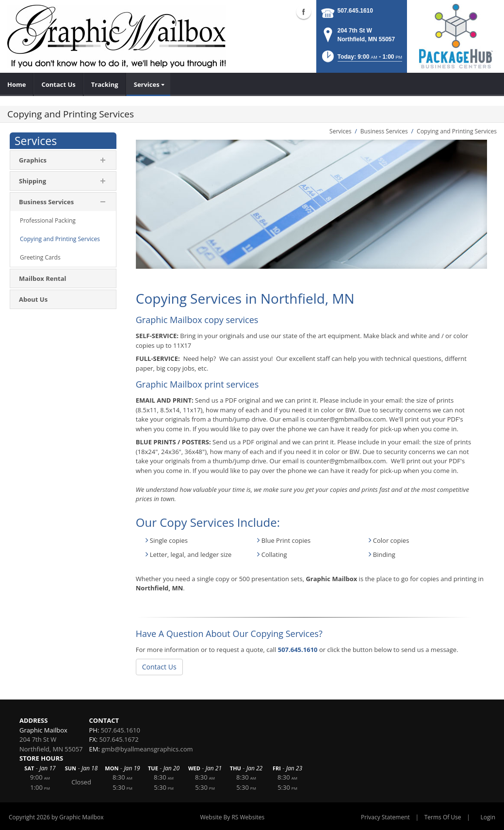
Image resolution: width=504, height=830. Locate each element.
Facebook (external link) (304, 12)
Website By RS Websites (233, 817)
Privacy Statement (385, 817)
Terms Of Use (443, 817)
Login (488, 817)
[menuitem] (17, 84)
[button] (361, 59)
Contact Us (159, 667)
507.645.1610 (355, 11)
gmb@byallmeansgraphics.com (147, 749)
